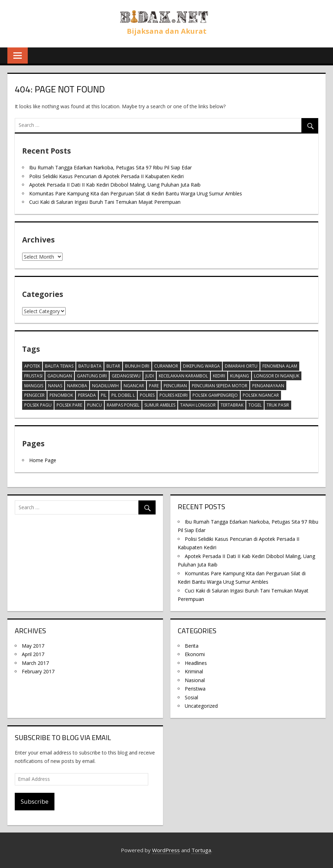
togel (255, 405)
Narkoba (77, 386)
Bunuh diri (137, 366)
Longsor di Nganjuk (277, 376)
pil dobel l (123, 395)
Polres (147, 395)
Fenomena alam (280, 366)
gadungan (60, 376)
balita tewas (59, 366)
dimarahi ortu (241, 366)
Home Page (43, 460)
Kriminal (194, 671)
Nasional (195, 680)
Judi (150, 376)
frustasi (33, 376)
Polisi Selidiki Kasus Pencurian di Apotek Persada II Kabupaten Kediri (106, 176)
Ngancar (134, 386)
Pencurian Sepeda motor (220, 386)
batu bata (90, 366)
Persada (87, 395)
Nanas (55, 386)
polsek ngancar (261, 395)
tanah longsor (198, 405)
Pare (154, 386)
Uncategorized (201, 706)
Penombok (61, 395)
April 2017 (33, 654)
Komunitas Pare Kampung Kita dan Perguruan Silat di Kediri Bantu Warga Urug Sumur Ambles (136, 193)
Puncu (94, 405)
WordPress (166, 850)
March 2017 (35, 663)
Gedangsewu (126, 376)
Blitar (113, 366)
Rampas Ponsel (123, 405)
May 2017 (33, 646)
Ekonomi (195, 654)
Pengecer (34, 395)
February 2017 (38, 671)
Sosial (191, 697)
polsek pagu (38, 405)
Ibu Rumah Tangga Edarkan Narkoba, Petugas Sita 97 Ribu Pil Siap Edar (110, 167)
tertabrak (232, 405)
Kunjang (240, 376)
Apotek (32, 366)
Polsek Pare (69, 405)
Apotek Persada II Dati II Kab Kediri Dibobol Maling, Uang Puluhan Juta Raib (115, 185)
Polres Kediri (174, 395)
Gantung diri (92, 376)
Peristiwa (195, 689)
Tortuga (201, 850)
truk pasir (278, 405)
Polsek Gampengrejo (215, 395)
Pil (104, 395)
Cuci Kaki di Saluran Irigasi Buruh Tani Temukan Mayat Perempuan (105, 202)
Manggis (34, 386)
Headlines (196, 663)
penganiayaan (268, 386)
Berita (192, 646)
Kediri (219, 376)
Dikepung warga (201, 366)
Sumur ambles (160, 405)
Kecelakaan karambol (183, 376)
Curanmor (166, 366)
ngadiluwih (105, 386)
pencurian (175, 386)
